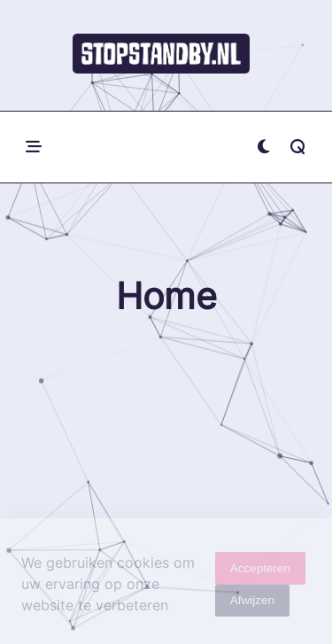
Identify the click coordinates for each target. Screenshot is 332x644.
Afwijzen (252, 604)
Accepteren (260, 571)
